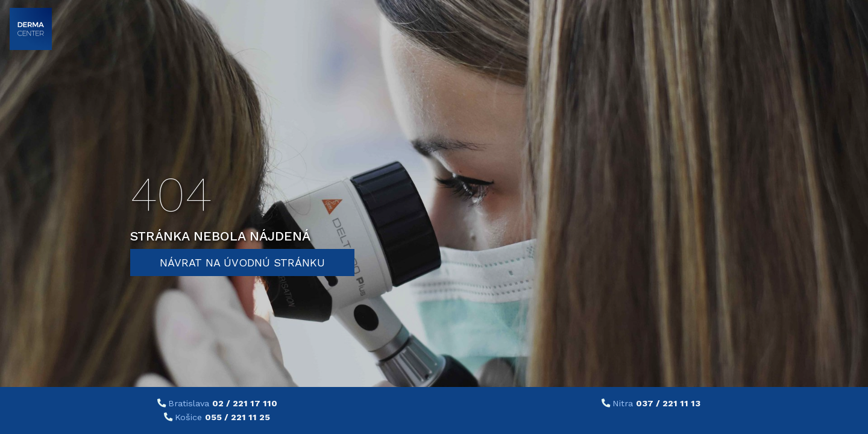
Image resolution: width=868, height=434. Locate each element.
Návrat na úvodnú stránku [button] (242, 263)
